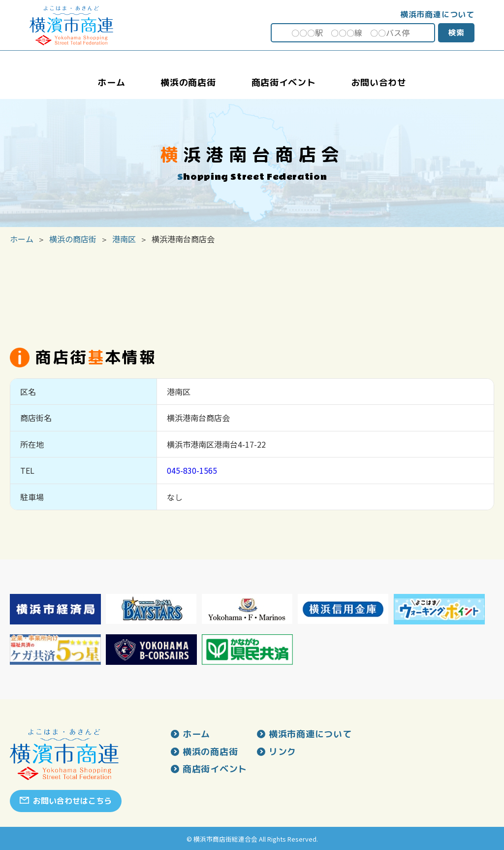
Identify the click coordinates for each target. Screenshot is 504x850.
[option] (55, 609)
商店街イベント (215, 769)
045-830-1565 (192, 470)
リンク (283, 752)
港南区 (124, 239)
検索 (456, 33)
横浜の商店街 (73, 239)
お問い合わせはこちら (72, 801)
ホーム (22, 239)
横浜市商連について (437, 14)
